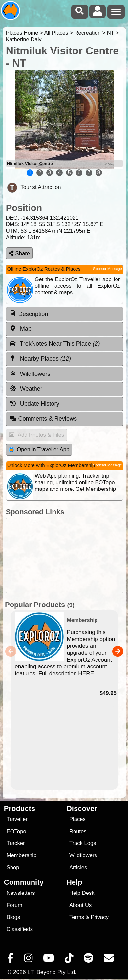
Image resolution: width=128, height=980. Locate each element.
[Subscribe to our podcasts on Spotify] (89, 960)
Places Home (22, 33)
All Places (56, 33)
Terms (77, 917)
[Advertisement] (67, 556)
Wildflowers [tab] (30, 374)
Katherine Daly (24, 39)
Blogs (13, 917)
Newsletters (21, 893)
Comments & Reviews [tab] (43, 419)
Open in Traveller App (39, 449)
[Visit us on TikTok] (69, 960)
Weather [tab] (26, 389)
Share (19, 253)
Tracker (16, 843)
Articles (78, 867)
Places (77, 819)
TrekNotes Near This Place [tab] (55, 344)
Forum (14, 905)
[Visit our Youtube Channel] (49, 960)
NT (111, 33)
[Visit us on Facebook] (11, 960)
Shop (13, 867)
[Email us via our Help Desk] (109, 960)
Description (33, 314)
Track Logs (83, 843)
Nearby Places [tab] (40, 359)
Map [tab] (20, 329)
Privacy (100, 917)
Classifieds (20, 929)
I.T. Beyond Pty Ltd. (52, 972)
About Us (80, 905)
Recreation (87, 33)
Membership (21, 855)
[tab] (64, 314)
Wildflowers (83, 855)
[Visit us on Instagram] (28, 960)
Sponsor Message (107, 269)
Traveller (17, 819)
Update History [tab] (34, 404)
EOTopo (16, 831)
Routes (78, 831)
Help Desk (82, 893)
